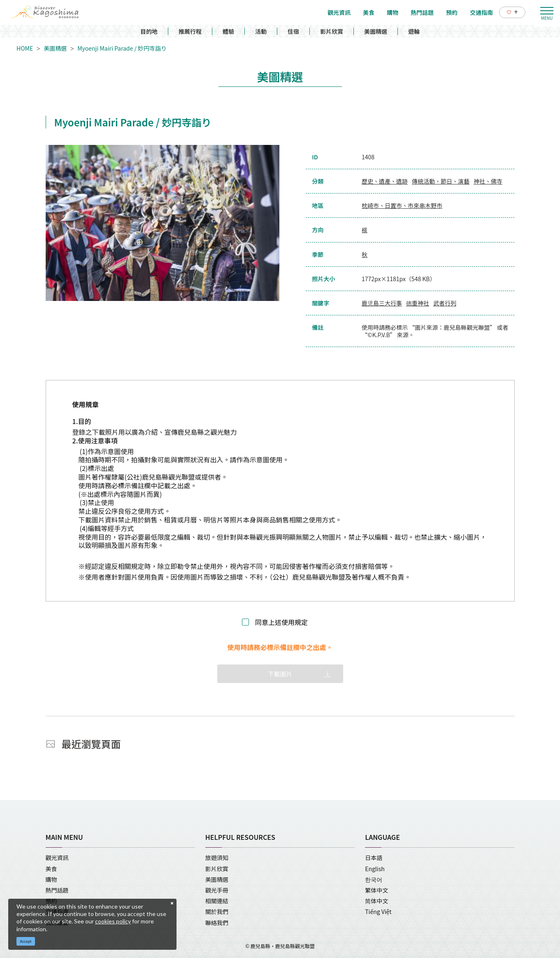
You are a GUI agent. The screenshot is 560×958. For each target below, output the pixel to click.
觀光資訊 (57, 858)
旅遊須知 (217, 858)
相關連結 (217, 901)
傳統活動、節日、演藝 (441, 181)
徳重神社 (418, 303)
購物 (51, 879)
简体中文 (376, 901)
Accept (26, 941)
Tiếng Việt (378, 911)
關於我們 (217, 911)
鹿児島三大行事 (382, 303)
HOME (25, 48)
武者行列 (445, 303)
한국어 (374, 879)
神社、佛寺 (488, 181)
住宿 (293, 31)
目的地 (149, 31)
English (375, 869)
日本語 (374, 858)
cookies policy (113, 921)
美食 (51, 869)
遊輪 (414, 31)
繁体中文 (376, 890)
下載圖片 (280, 674)
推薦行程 (190, 31)
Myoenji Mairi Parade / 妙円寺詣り (122, 48)
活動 (261, 31)
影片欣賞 (332, 31)
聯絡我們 (217, 923)
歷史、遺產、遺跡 (385, 181)
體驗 (228, 31)
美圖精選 (376, 31)
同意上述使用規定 (281, 622)
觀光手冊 (217, 890)
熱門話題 (57, 890)
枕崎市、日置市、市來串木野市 (402, 205)
